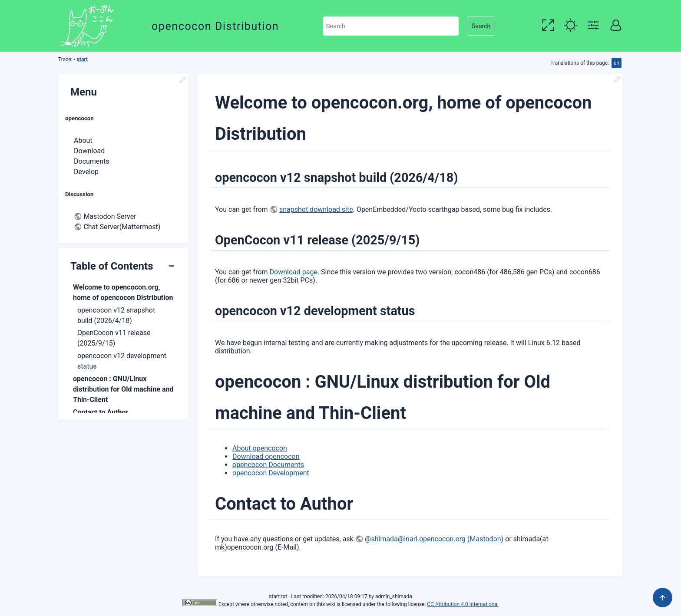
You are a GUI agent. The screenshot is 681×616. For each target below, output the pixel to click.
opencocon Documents (268, 465)
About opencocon (260, 448)
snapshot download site (316, 209)
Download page (294, 272)
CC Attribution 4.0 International (463, 604)
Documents (92, 161)
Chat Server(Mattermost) (122, 227)
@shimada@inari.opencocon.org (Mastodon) (434, 539)
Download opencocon (266, 456)
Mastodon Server (110, 216)
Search (481, 26)
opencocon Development (271, 473)
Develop (86, 172)
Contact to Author (101, 412)
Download (89, 151)
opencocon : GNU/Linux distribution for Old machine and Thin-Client (123, 389)
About (83, 140)
